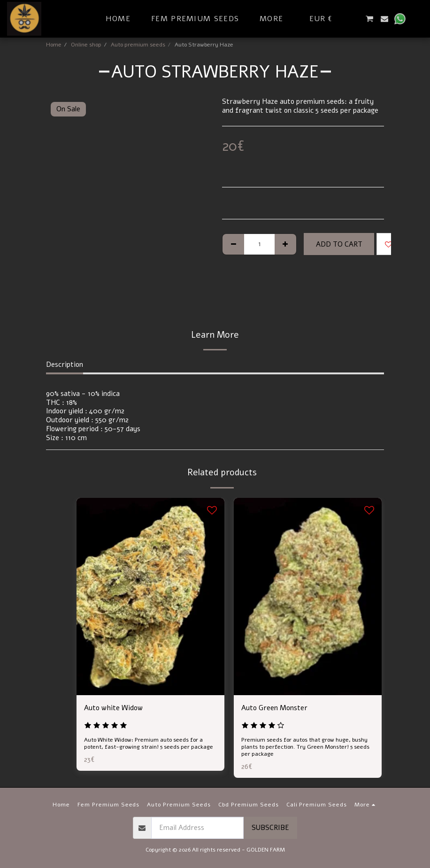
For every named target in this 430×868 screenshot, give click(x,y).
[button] (354, 19)
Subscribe (270, 828)
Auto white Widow (113, 708)
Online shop (86, 45)
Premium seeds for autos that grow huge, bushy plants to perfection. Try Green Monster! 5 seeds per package (305, 747)
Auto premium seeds (138, 45)
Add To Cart (339, 244)
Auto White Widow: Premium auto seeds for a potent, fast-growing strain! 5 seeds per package (149, 743)
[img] (150, 597)
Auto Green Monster (274, 708)
